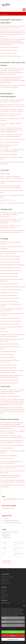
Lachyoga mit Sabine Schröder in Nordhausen (11, 321)
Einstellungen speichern (13, 639)
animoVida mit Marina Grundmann (9, 53)
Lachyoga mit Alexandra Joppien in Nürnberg (10, 271)
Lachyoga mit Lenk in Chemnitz (9, 293)
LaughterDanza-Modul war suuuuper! (13, 523)
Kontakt (5, 14)
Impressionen (6, 581)
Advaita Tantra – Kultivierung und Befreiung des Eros (12, 445)
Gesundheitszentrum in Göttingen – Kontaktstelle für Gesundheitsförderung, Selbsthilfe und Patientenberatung (13, 214)
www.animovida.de (7, 563)
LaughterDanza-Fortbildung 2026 (12, 521)
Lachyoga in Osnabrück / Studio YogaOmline (10, 259)
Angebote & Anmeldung (8, 576)
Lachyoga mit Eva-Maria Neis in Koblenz (9, 276)
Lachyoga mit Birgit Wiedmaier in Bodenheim (11, 268)
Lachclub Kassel (4, 332)
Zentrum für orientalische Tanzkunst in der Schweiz (12, 203)
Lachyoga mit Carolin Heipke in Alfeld (9, 295)
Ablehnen (13, 636)
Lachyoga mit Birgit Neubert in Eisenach (9, 301)
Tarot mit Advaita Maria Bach (7, 448)
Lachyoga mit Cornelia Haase (7, 354)
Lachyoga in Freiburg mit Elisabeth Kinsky (10, 344)
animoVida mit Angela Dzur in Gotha (9, 50)
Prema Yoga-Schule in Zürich (7, 458)
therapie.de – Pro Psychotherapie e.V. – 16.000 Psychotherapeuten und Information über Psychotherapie (11, 221)
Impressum (19, 642)
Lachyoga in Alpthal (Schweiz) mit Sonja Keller (11, 256)
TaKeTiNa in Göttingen (5, 174)
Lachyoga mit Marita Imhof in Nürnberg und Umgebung (13, 287)
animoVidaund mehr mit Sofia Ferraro (10, 47)
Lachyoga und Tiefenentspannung (8, 368)
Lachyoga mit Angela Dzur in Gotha (8, 351)
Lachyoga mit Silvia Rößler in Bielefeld (9, 284)
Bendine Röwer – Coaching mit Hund (9, 456)
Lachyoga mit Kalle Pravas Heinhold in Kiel (10, 298)
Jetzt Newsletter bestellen (8, 508)
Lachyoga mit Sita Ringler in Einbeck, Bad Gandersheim (13, 265)
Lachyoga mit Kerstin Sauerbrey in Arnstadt (10, 318)
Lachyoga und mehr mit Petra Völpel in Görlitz (11, 290)
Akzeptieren (13, 632)
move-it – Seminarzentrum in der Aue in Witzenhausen (13, 139)
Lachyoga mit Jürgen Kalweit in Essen (9, 365)
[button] (24, 606)
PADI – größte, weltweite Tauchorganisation (10, 396)
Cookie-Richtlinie (8, 642)
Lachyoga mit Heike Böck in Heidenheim (9, 273)
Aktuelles (5, 582)
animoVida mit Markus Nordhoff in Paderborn (11, 56)
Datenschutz (14, 642)
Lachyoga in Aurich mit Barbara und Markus (10, 262)
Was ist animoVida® (7, 578)
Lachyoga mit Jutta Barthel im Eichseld (9, 380)
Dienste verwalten (13, 628)
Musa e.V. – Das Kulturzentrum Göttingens (10, 142)
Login (4, 598)
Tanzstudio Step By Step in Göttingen (9, 154)
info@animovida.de (7, 561)
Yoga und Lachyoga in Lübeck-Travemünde (10, 324)
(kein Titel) (7, 518)
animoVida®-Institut (7, 584)
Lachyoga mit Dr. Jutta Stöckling (8, 357)
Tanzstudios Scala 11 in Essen (7, 200)
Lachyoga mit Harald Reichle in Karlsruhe (10, 383)
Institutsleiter (6, 579)
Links (4, 592)
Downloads (5, 594)
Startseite (5, 590)
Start (2, 14)
